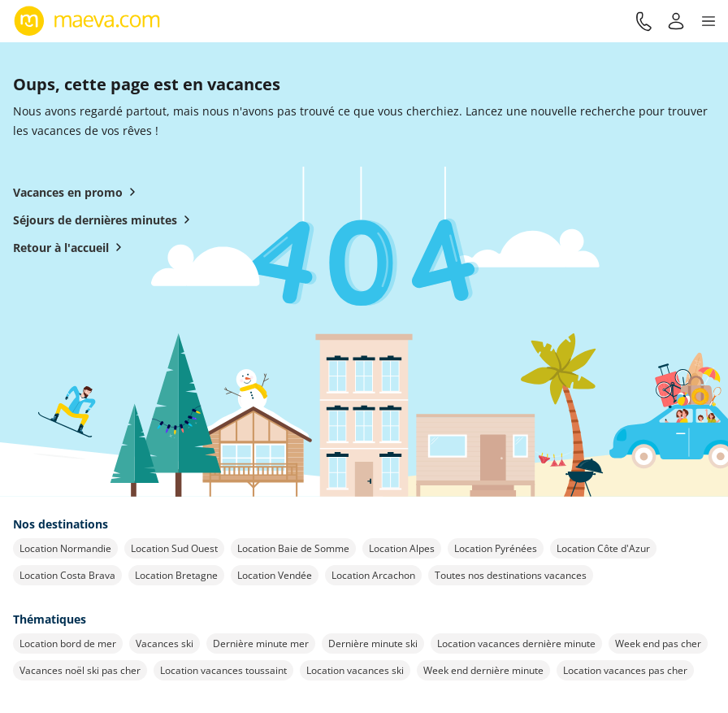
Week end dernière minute (483, 670)
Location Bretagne (176, 575)
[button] (708, 21)
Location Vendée (275, 575)
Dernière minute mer (261, 643)
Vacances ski (165, 643)
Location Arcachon (373, 575)
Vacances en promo (78, 192)
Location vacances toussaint (223, 670)
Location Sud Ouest (174, 548)
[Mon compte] (676, 21)
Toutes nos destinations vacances (511, 575)
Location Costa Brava (67, 575)
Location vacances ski (355, 670)
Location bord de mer (68, 643)
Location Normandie (65, 548)
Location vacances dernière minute (516, 643)
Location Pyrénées (496, 548)
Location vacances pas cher (625, 670)
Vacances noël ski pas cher (80, 670)
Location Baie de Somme (293, 548)
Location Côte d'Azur (603, 548)
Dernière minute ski (373, 643)
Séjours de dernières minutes (105, 220)
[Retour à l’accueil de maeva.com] (87, 21)
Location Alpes (402, 548)
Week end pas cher (658, 643)
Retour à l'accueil (71, 247)
